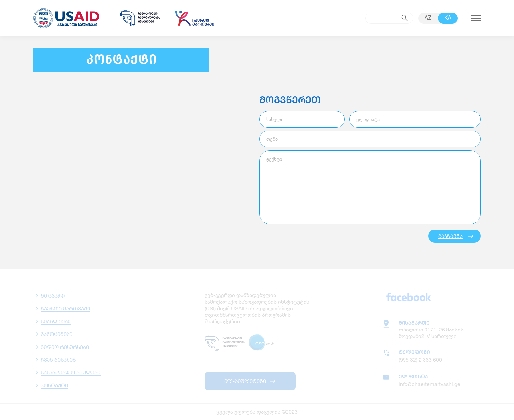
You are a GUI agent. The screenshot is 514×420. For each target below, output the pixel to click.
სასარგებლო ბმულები (71, 372)
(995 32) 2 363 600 (420, 360)
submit (405, 18)
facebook (409, 297)
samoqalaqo (140, 18)
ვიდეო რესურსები (65, 347)
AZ (428, 18)
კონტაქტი (54, 385)
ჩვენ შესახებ (58, 360)
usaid (69, 18)
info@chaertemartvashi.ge (429, 384)
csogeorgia (263, 343)
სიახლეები (56, 321)
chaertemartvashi (195, 18)
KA (448, 18)
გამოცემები (57, 334)
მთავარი (53, 296)
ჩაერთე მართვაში (66, 308)
